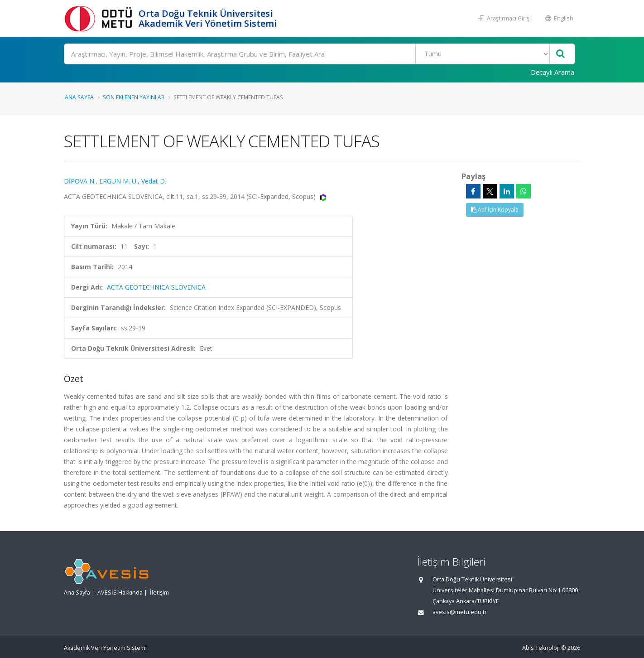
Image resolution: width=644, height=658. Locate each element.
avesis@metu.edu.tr (460, 612)
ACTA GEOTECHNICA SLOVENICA (156, 287)
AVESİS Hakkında (120, 593)
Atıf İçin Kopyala (495, 210)
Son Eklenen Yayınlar (134, 97)
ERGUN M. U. (118, 181)
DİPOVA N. (80, 181)
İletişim (159, 593)
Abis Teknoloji (541, 648)
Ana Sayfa (79, 97)
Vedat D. (154, 181)
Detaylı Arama (553, 72)
